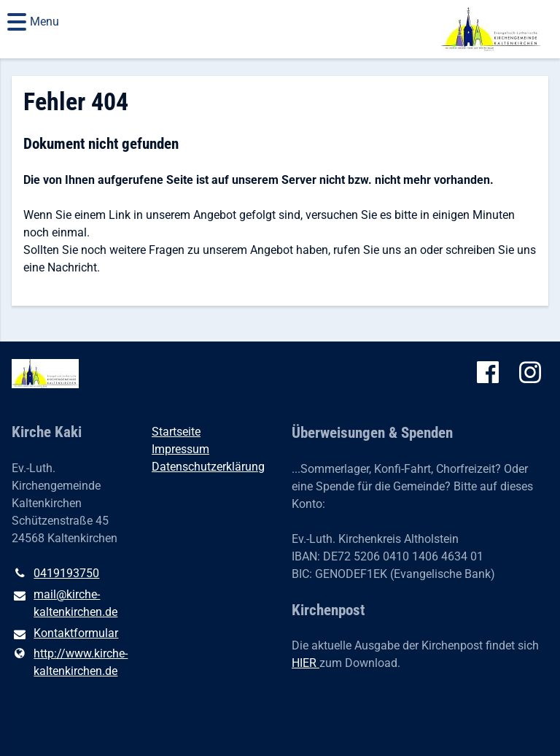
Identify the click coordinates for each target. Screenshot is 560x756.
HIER (306, 663)
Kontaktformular (65, 634)
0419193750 (55, 574)
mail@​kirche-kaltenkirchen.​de (65, 604)
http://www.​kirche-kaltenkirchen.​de (70, 663)
